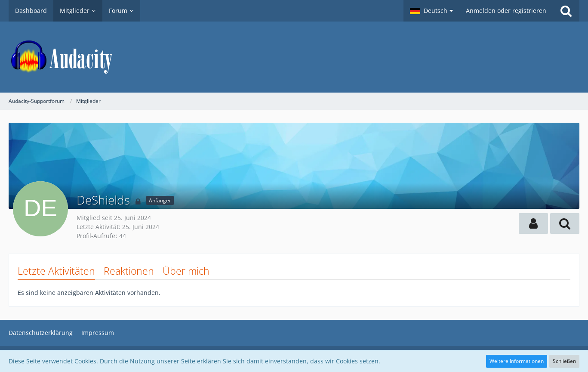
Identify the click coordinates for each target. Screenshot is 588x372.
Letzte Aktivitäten (56, 271)
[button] (431, 11)
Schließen (564, 361)
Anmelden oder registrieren (506, 11)
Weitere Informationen (517, 361)
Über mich (186, 271)
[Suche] (566, 11)
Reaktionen (129, 271)
